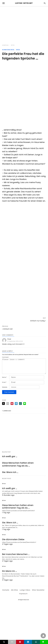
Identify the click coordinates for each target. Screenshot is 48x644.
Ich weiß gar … (10, 460)
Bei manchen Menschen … (16, 558)
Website (5, 391)
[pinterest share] (12, 407)
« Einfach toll (7, 329)
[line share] (25, 407)
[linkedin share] (16, 407)
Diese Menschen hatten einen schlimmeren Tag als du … (18, 468)
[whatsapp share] (20, 407)
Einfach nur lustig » (38, 321)
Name (4, 381)
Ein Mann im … (9, 574)
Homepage (5, 45)
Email (4, 386)
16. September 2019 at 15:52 (15, 341)
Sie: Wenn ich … (10, 476)
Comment (5, 357)
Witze (13, 45)
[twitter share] (3, 407)
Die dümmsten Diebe (13, 543)
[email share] (8, 407)
